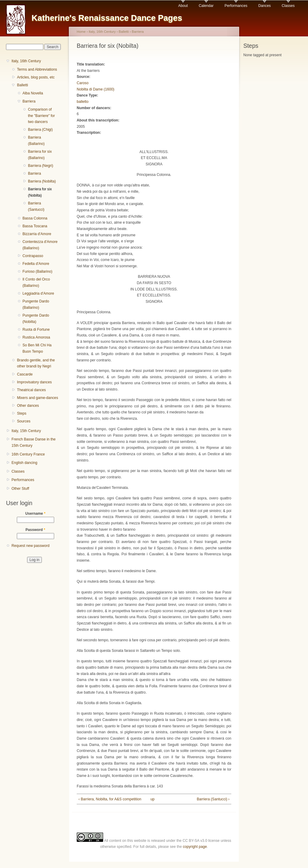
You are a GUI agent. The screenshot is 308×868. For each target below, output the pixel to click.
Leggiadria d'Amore (38, 293)
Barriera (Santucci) (36, 206)
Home (81, 32)
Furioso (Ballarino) (37, 271)
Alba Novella (33, 93)
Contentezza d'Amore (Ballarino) (40, 245)
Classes (288, 6)
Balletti (22, 85)
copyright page (195, 847)
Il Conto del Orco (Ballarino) (36, 282)
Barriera (29, 101)
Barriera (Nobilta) (42, 181)
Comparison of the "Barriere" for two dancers (42, 116)
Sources (24, 421)
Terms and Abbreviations (37, 69)
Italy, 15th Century (26, 431)
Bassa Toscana (35, 226)
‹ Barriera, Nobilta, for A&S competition (110, 799)
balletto (83, 102)
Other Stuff (20, 489)
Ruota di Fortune (36, 330)
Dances (265, 6)
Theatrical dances (31, 390)
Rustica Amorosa (36, 337)
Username (35, 514)
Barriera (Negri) (41, 166)
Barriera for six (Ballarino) (40, 155)
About (183, 6)
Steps (22, 413)
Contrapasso (33, 256)
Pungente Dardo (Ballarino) (36, 304)
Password (35, 530)
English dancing (24, 463)
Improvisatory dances (34, 382)
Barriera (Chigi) (40, 130)
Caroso (83, 83)
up (152, 799)
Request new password (30, 546)
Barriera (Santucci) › (213, 799)
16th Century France (28, 454)
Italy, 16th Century (26, 61)
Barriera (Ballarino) (36, 141)
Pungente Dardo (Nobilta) (36, 319)
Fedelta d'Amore (36, 264)
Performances (236, 6)
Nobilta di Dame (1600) (95, 89)
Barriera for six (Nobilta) (40, 192)
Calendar (206, 6)
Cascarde (25, 374)
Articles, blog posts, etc (36, 77)
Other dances (28, 406)
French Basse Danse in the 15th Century (34, 442)
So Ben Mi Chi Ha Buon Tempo (37, 348)
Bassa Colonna (35, 218)
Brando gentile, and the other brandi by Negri (36, 363)
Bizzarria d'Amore (37, 234)
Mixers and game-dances (37, 398)
